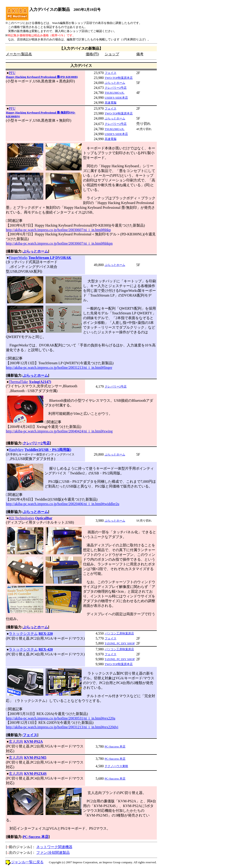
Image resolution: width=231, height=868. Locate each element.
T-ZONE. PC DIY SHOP (120, 643)
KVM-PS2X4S (35, 774)
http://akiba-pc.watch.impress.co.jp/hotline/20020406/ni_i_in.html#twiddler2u (63, 504)
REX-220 (46, 634)
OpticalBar (44, 518)
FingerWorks (18, 258)
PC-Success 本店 (115, 746)
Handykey (16, 450)
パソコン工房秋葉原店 (119, 633)
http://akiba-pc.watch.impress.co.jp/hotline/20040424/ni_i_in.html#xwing (59, 431)
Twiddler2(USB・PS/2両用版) (48, 450)
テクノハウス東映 (116, 766)
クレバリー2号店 (116, 88)
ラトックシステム (23, 634)
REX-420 (46, 649)
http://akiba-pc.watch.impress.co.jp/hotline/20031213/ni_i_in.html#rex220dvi (62, 727)
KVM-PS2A (33, 742)
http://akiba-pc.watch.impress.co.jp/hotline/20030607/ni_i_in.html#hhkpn (59, 243)
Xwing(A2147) (40, 382)
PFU (12, 73)
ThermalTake (18, 382)
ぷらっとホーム (115, 83)
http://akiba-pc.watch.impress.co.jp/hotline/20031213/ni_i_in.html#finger (59, 368)
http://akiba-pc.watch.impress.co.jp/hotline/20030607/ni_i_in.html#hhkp (58, 230)
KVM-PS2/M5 (35, 758)
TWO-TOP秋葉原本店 (119, 78)
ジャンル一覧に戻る (27, 862)
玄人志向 (16, 742)
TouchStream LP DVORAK (50, 258)
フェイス (111, 73)
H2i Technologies (22, 518)
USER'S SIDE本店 (116, 98)
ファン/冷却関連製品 (53, 853)
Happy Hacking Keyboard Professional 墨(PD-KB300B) (42, 77)
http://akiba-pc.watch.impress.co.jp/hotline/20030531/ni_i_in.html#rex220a (61, 718)
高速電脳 (111, 103)
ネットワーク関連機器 (54, 847)
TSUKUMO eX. (115, 93)
